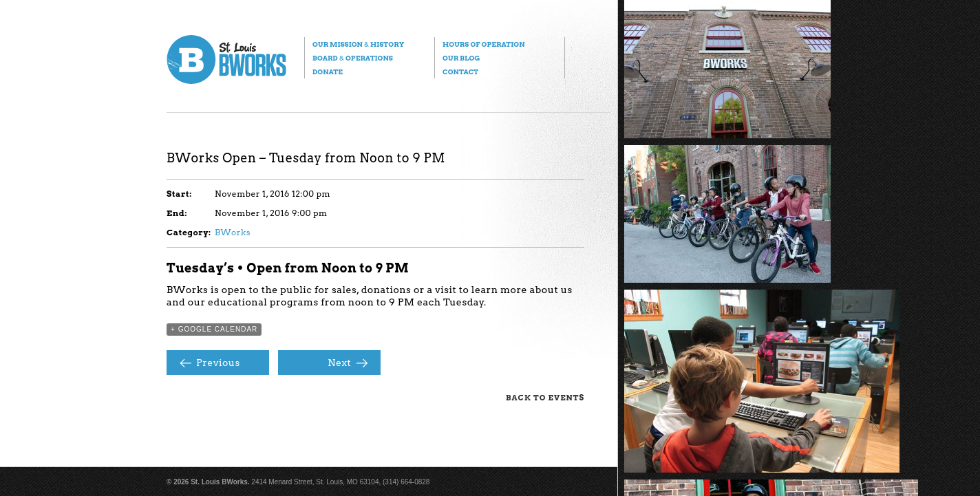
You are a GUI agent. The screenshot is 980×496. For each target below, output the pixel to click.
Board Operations (353, 58)
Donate (328, 72)
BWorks (233, 232)
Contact (460, 72)
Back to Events (545, 398)
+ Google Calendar (214, 329)
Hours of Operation (483, 44)
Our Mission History (358, 44)
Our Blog (461, 58)
